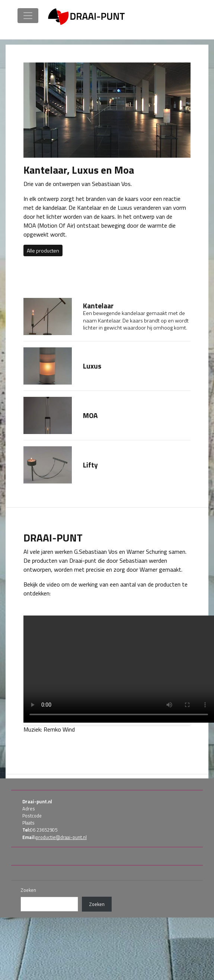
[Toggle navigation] (28, 16)
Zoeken (28, 890)
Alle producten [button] (43, 250)
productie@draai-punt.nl (61, 837)
